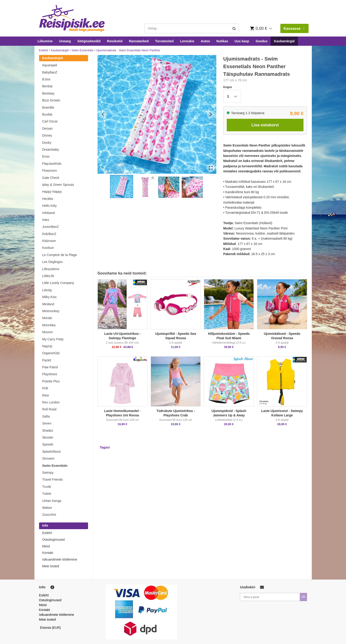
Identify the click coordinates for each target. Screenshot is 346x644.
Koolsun (48, 248)
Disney (47, 135)
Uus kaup (242, 41)
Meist (46, 546)
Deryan (47, 128)
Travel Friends (53, 479)
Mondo (47, 318)
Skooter (48, 437)
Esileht (44, 50)
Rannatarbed (139, 41)
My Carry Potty (53, 339)
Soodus (262, 41)
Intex (46, 220)
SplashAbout (51, 452)
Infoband (49, 213)
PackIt (47, 360)
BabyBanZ (50, 72)
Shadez (48, 430)
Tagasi (105, 447)
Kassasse (294, 29)
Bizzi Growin (51, 100)
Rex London (51, 402)
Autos (205, 41)
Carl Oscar (50, 121)
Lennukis (187, 41)
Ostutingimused (54, 540)
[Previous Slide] (103, 114)
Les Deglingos (53, 262)
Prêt (45, 388)
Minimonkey (51, 311)
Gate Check (51, 178)
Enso (46, 156)
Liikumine (45, 41)
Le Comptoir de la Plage (60, 255)
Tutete (47, 494)
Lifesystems (51, 269)
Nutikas (222, 41)
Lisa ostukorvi (265, 125)
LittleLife (48, 276)
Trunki (47, 487)
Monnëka (49, 325)
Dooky (47, 143)
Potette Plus (51, 381)
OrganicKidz (51, 353)
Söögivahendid (89, 41)
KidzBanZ (49, 234)
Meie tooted (51, 566)
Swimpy (48, 473)
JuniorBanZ (51, 227)
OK (303, 597)
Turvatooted (164, 41)
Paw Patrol (50, 367)
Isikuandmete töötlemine (60, 559)
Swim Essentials (82, 50)
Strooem (48, 458)
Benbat (47, 86)
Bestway (48, 93)
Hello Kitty (50, 206)
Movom (48, 332)
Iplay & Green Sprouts (58, 185)
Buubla (47, 114)
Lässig (47, 290)
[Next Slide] (211, 114)
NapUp (47, 346)
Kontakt (48, 553)
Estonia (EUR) (51, 628)
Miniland (48, 304)
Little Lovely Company (58, 283)
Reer (46, 395)
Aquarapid (50, 65)
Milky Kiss (49, 297)
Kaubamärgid (284, 41)
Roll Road (49, 409)
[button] (122, 186)
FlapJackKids (52, 164)
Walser (47, 508)
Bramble (48, 107)
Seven (47, 423)
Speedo (48, 444)
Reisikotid (115, 41)
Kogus (228, 87)
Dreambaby (51, 150)
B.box (46, 79)
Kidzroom (49, 241)
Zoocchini (49, 515)
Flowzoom (50, 171)
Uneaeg (65, 41)
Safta (46, 416)
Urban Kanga (52, 501)
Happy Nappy (52, 192)
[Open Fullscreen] (211, 168)
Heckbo (48, 199)
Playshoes (50, 374)
